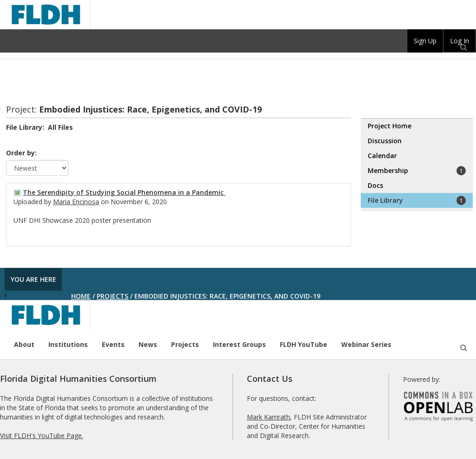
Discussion (385, 141)
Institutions (68, 344)
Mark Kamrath (268, 417)
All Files (60, 127)
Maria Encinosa (76, 202)
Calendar (382, 156)
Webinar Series (366, 344)
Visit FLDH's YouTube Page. (42, 436)
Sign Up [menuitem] (425, 41)
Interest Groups (239, 344)
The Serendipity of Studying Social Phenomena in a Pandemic (124, 192)
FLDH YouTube (304, 344)
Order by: (21, 153)
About (24, 344)
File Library (417, 200)
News (148, 344)
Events (113, 344)
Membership (417, 171)
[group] (425, 41)
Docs (375, 185)
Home (81, 296)
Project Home (390, 126)
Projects (112, 296)
